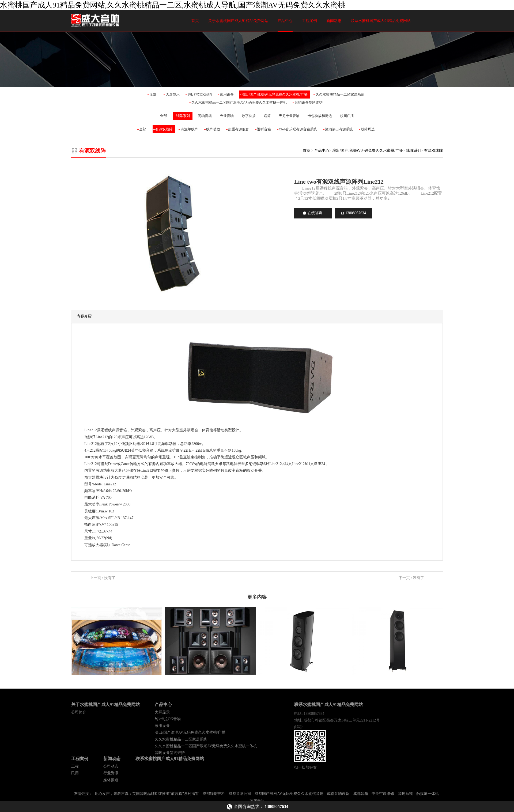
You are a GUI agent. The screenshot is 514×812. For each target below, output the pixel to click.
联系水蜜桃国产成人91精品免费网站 (381, 21)
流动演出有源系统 (339, 129)
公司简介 (79, 712)
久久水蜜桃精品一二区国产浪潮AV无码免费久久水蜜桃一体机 (239, 102)
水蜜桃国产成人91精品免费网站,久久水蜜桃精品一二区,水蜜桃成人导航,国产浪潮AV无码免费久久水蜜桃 (173, 5)
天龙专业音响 (289, 116)
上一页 (103, 578)
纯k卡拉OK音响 (200, 94)
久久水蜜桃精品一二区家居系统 (340, 94)
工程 (75, 766)
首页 (195, 21)
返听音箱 (264, 129)
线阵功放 (213, 129)
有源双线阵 (164, 129)
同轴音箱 (205, 116)
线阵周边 (368, 129)
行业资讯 (111, 773)
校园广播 (347, 116)
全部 (153, 94)
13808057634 (353, 213)
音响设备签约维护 (309, 102)
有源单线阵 (189, 129)
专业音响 (227, 116)
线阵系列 (183, 116)
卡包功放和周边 (320, 116)
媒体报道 (111, 780)
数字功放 (249, 116)
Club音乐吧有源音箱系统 (298, 129)
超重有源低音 (239, 129)
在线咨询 (313, 213)
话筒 (267, 116)
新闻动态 (334, 21)
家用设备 (227, 94)
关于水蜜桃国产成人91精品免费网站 (238, 21)
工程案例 (309, 21)
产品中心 (285, 21)
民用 (75, 773)
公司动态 (111, 766)
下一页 (411, 578)
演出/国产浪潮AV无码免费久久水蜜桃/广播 (275, 94)
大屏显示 (173, 94)
